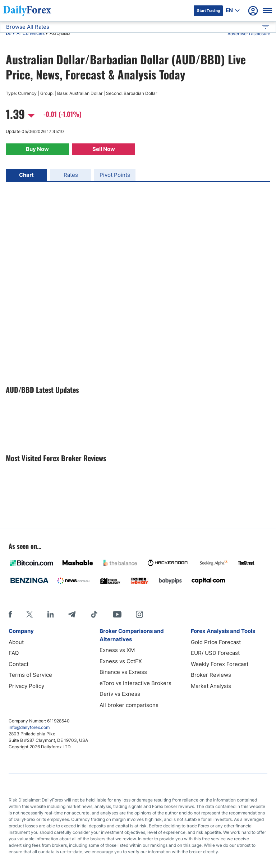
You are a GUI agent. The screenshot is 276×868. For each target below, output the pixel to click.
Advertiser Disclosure (249, 34)
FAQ (14, 653)
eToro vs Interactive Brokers (135, 683)
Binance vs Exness (123, 672)
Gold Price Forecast (216, 642)
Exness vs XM (117, 650)
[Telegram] (72, 614)
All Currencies (31, 33)
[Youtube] (117, 614)
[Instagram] (139, 614)
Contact (19, 664)
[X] (29, 614)
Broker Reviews (211, 675)
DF (9, 34)
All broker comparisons (129, 705)
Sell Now (104, 149)
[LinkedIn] (50, 614)
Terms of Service (30, 675)
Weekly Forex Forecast (220, 664)
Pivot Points (115, 175)
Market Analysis (211, 686)
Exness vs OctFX (121, 661)
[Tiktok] (94, 614)
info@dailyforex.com (29, 727)
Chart (26, 175)
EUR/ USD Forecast (215, 653)
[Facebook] (10, 614)
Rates (71, 175)
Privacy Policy (26, 686)
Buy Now (37, 149)
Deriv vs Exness (120, 694)
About (16, 642)
